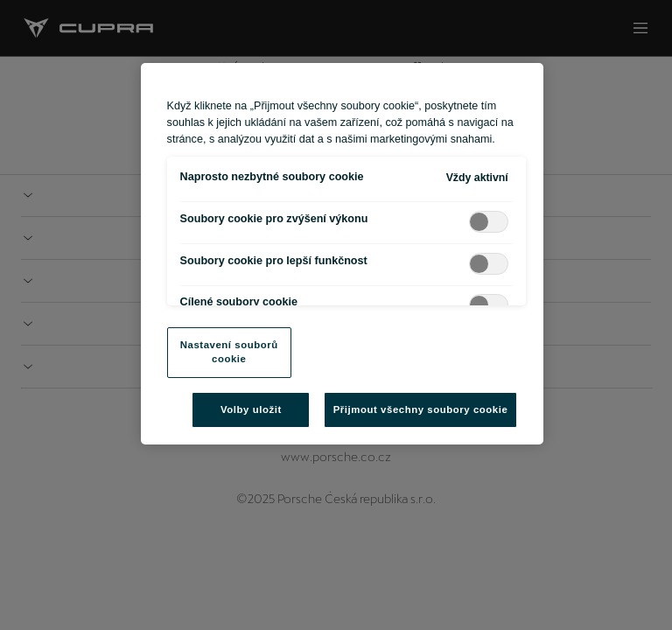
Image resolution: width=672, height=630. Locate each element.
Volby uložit (251, 409)
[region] (343, 254)
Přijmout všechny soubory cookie (421, 409)
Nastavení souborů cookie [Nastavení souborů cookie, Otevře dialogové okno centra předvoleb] (229, 352)
